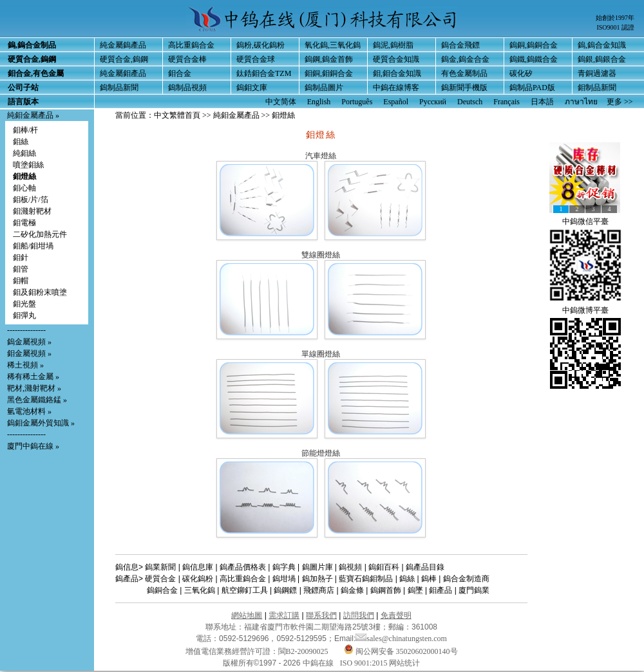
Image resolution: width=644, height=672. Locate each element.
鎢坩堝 (284, 579)
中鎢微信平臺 (585, 221)
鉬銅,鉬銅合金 (329, 73)
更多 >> (620, 102)
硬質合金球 (256, 59)
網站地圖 (247, 615)
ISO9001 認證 (615, 27)
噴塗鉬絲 (28, 165)
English (319, 102)
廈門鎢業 (474, 590)
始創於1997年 (615, 18)
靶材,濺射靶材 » (34, 388)
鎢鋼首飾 (386, 590)
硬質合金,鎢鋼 (124, 59)
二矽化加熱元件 (40, 234)
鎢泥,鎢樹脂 (393, 45)
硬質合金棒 (187, 59)
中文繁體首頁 (177, 115)
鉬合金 (180, 73)
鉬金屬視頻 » (29, 353)
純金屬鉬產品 (123, 73)
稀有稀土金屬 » (33, 377)
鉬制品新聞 (597, 88)
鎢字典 (284, 567)
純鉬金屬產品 (30, 115)
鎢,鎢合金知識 (602, 45)
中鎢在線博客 (396, 88)
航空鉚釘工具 (245, 590)
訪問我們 (359, 615)
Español (396, 102)
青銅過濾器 (597, 73)
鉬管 (21, 269)
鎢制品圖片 (324, 88)
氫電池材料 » (29, 411)
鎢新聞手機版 (464, 88)
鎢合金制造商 (466, 579)
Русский (433, 102)
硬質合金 (160, 579)
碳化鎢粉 (198, 579)
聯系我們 (321, 615)
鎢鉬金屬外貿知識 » (41, 423)
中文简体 (281, 102)
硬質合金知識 (396, 59)
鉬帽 (21, 281)
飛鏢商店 (319, 590)
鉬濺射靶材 (32, 211)
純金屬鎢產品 (123, 45)
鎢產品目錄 (425, 567)
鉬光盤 (24, 304)
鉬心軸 (24, 188)
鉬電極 (24, 223)
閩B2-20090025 (303, 651)
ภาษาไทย (581, 102)
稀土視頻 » (25, 365)
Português (357, 102)
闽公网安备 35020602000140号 (401, 651)
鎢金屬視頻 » (29, 342)
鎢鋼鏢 (285, 590)
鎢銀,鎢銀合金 (602, 59)
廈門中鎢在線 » (33, 446)
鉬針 (21, 257)
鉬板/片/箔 (31, 200)
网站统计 (404, 663)
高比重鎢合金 (191, 45)
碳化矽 (521, 73)
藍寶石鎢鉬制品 (366, 579)
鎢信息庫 (198, 567)
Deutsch (470, 102)
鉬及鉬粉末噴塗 (40, 292)
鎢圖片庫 (317, 567)
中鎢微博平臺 (585, 310)
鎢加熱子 (317, 579)
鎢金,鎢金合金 (465, 59)
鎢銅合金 (162, 590)
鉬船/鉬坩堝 (33, 246)
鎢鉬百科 (384, 567)
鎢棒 (429, 579)
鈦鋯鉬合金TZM (264, 73)
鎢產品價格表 (243, 567)
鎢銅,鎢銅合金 (534, 45)
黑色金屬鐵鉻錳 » (37, 400)
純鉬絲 (24, 153)
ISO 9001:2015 (365, 663)
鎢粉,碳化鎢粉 (260, 45)
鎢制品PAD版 (532, 88)
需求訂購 (284, 615)
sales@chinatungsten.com (401, 639)
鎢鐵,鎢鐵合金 (534, 59)
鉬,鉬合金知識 (397, 73)
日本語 (542, 102)
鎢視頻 (350, 567)
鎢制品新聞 (119, 88)
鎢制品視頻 (187, 88)
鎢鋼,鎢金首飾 (329, 59)
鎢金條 (352, 590)
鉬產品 (440, 590)
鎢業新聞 (160, 567)
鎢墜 (415, 590)
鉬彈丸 (24, 315)
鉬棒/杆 (25, 130)
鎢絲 (407, 579)
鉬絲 (21, 142)
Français (507, 102)
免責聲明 (396, 615)
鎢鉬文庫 (252, 88)
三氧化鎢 (200, 590)
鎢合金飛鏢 (460, 45)
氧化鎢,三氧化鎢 (333, 45)
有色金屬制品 (464, 73)
